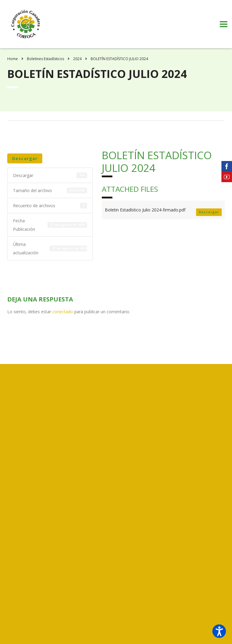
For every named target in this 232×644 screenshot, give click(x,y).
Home (13, 59)
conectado (63, 312)
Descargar (25, 158)
